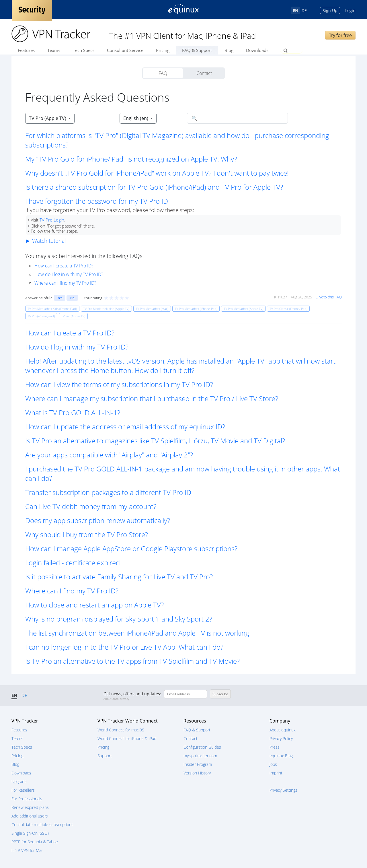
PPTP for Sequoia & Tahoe (35, 842)
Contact (204, 73)
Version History (197, 773)
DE (304, 10)
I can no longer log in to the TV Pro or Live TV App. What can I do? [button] (124, 647)
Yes (60, 298)
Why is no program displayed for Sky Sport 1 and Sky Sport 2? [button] (119, 619)
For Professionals (27, 799)
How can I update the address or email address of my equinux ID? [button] (125, 427)
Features (26, 50)
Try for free (340, 35)
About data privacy (116, 699)
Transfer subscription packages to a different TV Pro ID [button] (108, 492)
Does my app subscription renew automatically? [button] (98, 520)
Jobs (273, 764)
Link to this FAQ (329, 297)
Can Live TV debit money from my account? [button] (91, 506)
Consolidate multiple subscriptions (42, 825)
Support (105, 756)
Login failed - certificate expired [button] (73, 563)
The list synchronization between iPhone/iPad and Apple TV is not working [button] (137, 633)
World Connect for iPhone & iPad (127, 738)
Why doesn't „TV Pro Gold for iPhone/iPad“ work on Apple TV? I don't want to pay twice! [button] (157, 173)
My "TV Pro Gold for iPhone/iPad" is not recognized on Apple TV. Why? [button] (131, 159)
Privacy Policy (281, 738)
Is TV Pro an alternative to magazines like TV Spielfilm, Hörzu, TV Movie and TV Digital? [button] (155, 441)
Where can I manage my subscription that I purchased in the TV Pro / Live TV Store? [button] (152, 398)
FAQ (163, 73)
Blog (229, 50)
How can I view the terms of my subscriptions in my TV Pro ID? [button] (119, 384)
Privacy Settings (283, 790)
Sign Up (330, 10)
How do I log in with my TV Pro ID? (69, 274)
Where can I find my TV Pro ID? (65, 283)
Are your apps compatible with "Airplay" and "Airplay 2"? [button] (109, 455)
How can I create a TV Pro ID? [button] (70, 333)
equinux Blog (281, 756)
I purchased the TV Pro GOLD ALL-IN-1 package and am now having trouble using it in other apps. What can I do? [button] (183, 473)
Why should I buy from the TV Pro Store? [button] (87, 534)
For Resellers (23, 790)
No (72, 298)
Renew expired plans (30, 807)
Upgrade (19, 781)
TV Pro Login (52, 220)
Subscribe (220, 694)
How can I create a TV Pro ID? (64, 266)
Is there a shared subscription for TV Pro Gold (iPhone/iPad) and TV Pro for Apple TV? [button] (154, 187)
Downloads (257, 50)
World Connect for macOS (121, 730)
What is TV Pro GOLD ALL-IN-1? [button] (73, 412)
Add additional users (30, 816)
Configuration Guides (202, 747)
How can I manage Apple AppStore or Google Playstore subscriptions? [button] (131, 548)
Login (350, 10)
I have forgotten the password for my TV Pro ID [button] (97, 201)
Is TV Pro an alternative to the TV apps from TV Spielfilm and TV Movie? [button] (132, 661)
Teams (54, 50)
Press (275, 747)
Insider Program (198, 764)
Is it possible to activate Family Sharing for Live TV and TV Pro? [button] (119, 577)
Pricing (163, 50)
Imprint (276, 773)
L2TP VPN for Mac (27, 850)
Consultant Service (125, 50)
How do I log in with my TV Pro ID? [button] (77, 347)
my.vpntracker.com (200, 756)
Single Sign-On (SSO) (30, 833)
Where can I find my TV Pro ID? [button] (72, 591)
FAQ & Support (197, 50)
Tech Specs (84, 50)
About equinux (283, 730)
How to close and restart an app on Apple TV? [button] (94, 605)
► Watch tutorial (45, 241)
